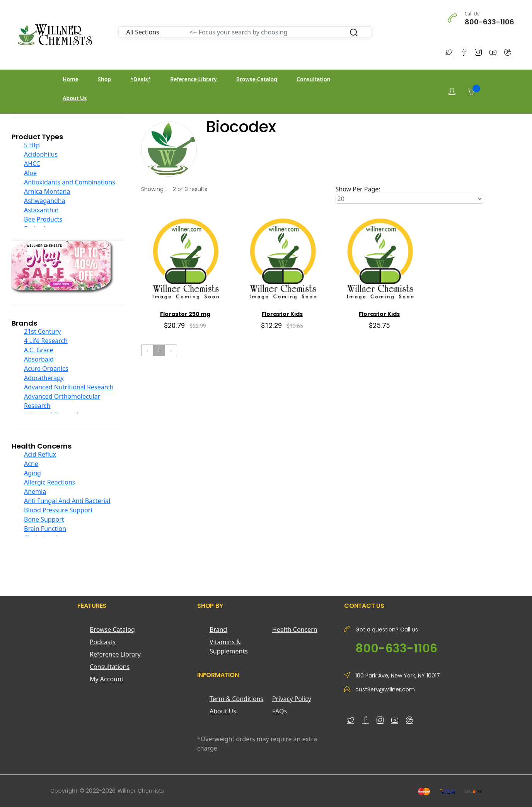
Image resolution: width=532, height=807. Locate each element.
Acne (31, 464)
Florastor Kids (282, 314)
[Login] (452, 91)
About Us (75, 98)
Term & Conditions (236, 699)
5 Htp (32, 145)
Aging (32, 473)
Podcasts (103, 642)
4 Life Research (46, 341)
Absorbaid (39, 359)
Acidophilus (41, 154)
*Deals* (141, 79)
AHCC (32, 164)
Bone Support (44, 519)
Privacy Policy (292, 699)
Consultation (313, 79)
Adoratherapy (44, 378)
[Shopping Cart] (471, 91)
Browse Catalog (257, 79)
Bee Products (43, 219)
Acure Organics (46, 369)
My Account (107, 679)
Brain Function (45, 529)
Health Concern (295, 630)
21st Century (42, 331)
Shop (104, 79)
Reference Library (193, 79)
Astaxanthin (41, 210)
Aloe (30, 173)
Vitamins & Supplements (229, 647)
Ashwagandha (45, 201)
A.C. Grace (39, 350)
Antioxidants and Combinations (70, 182)
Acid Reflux (40, 454)
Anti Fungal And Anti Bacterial (67, 501)
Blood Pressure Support (58, 510)
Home (71, 79)
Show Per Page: (358, 189)
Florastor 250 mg (185, 314)
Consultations (110, 667)
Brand (218, 630)
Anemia (35, 491)
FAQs (280, 711)
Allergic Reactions (50, 482)
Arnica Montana (47, 191)
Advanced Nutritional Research (69, 387)
